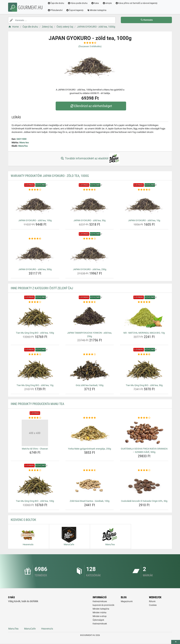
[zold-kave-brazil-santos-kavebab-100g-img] (90, 485)
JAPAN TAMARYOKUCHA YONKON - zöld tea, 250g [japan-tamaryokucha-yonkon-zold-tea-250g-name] (89, 335)
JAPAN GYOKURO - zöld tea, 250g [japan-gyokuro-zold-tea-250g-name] (90, 269)
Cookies (153, 605)
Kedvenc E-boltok (23, 520)
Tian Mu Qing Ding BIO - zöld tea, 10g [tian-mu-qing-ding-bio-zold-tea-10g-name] (35, 385)
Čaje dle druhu (56, 3)
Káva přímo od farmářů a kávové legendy (136, 3)
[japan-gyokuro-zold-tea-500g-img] (35, 254)
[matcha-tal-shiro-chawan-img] (35, 433)
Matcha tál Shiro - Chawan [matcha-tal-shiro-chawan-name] (35, 449)
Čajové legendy (75, 10)
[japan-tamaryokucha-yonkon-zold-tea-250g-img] (90, 317)
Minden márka (100, 613)
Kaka (95, 3)
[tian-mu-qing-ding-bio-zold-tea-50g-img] (144, 369)
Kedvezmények (100, 624)
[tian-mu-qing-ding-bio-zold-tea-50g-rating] (144, 354)
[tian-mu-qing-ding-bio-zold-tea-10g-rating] (35, 354)
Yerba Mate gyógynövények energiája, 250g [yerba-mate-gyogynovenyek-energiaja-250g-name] (89, 449)
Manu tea (24, 142)
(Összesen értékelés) (90, 46)
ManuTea (23, 146)
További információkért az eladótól (90, 159)
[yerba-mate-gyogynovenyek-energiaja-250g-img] (90, 433)
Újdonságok (98, 620)
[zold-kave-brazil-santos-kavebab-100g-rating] (90, 470)
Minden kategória (97, 10)
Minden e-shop (100, 616)
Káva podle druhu (78, 3)
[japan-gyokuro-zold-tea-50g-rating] (90, 190)
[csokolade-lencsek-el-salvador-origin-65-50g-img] (144, 485)
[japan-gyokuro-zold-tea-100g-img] (35, 205)
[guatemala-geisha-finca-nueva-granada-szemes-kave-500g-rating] (144, 418)
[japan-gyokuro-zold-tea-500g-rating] (35, 239)
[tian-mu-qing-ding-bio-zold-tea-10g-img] (35, 369)
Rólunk (152, 601)
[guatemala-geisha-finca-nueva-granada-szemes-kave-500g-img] (144, 433)
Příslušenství (55, 10)
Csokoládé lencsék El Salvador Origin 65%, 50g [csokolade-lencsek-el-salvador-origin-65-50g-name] (144, 501)
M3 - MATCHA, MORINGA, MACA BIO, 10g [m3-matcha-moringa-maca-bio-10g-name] (144, 333)
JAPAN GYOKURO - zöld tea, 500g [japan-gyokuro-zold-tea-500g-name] (35, 269)
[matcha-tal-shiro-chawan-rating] (35, 418)
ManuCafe (30, 629)
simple (107, 3)
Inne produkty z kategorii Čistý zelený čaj (42, 288)
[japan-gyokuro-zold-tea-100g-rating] (35, 190)
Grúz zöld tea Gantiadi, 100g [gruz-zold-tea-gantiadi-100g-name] (90, 385)
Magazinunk (127, 601)
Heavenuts (47, 629)
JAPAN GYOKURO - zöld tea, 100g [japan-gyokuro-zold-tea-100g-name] (35, 220)
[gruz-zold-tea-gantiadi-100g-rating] (90, 354)
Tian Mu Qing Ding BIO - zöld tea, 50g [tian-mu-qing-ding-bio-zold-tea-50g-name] (144, 385)
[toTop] (176, 642)
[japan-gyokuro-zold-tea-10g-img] (144, 205)
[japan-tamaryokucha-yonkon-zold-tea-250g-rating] (90, 302)
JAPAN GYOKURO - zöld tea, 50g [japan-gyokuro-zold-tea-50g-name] (89, 220)
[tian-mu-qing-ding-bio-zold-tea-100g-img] (35, 317)
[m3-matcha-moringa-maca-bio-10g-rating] (144, 302)
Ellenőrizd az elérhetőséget (91, 106)
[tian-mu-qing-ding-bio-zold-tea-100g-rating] (35, 302)
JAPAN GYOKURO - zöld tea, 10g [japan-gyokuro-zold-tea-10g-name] (144, 220)
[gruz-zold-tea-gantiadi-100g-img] (90, 369)
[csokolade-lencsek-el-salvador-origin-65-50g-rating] (144, 470)
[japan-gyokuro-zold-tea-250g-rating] (90, 239)
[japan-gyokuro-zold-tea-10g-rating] (144, 190)
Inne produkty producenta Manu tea (37, 404)
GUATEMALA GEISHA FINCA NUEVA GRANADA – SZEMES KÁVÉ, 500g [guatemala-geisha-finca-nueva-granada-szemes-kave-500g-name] (144, 450)
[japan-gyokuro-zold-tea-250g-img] (90, 254)
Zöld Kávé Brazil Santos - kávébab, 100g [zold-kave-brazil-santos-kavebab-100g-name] (90, 501)
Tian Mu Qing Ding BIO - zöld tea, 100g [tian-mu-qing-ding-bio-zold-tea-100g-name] (35, 333)
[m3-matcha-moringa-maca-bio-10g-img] (144, 317)
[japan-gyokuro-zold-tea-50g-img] (90, 205)
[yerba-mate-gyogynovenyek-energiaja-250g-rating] (90, 418)
